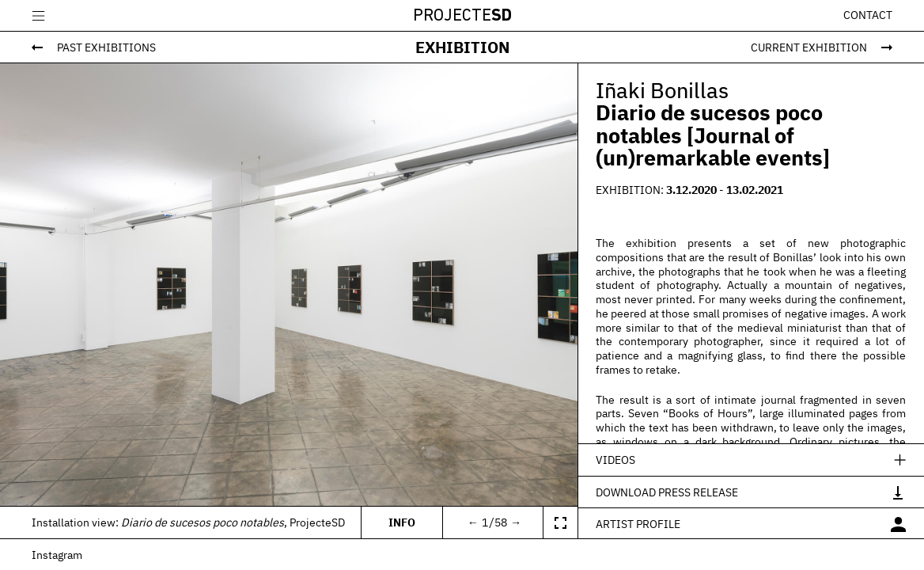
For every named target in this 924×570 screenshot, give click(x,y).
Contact (868, 15)
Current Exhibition (809, 47)
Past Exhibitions (106, 47)
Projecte (462, 16)
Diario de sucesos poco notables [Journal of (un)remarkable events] (713, 135)
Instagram (57, 555)
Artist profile (638, 524)
